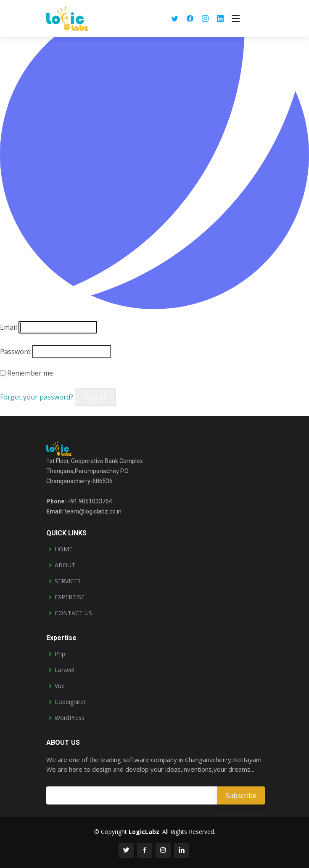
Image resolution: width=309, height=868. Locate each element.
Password (15, 352)
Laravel (65, 670)
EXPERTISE (70, 597)
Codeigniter (70, 702)
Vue (60, 686)
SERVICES (68, 581)
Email (8, 327)
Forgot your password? (37, 397)
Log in (95, 397)
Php (60, 654)
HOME (63, 549)
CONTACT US (73, 613)
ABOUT (65, 565)
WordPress (70, 718)
